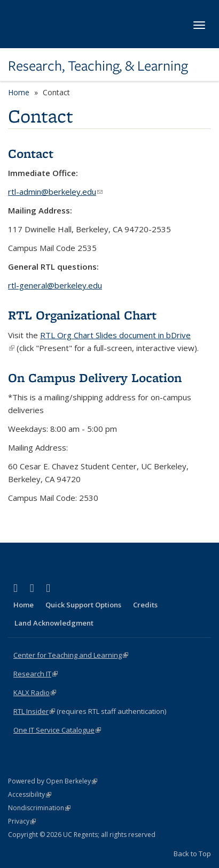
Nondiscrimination (39, 808)
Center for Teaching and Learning (71, 655)
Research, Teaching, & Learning (98, 66)
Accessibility (30, 794)
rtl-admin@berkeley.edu (55, 192)
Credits (145, 605)
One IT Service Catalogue (57, 730)
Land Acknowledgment (54, 623)
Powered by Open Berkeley (53, 781)
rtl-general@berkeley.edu (55, 285)
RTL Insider (34, 711)
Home (19, 92)
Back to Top (192, 854)
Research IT (36, 674)
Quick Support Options (83, 605)
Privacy (22, 821)
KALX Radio (35, 692)
